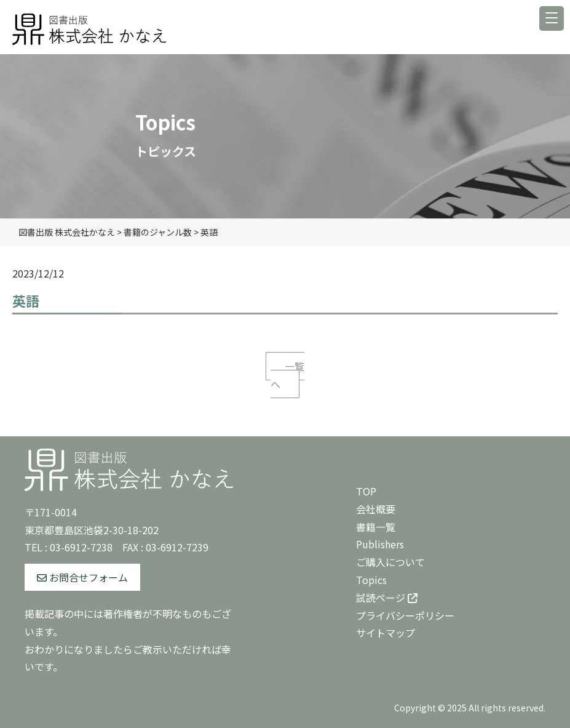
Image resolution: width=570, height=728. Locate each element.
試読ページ (387, 598)
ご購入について (390, 562)
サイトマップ (386, 633)
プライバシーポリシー (405, 615)
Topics (371, 580)
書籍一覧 (376, 527)
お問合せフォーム (82, 577)
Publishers (380, 544)
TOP (366, 491)
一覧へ (287, 375)
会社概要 (376, 509)
